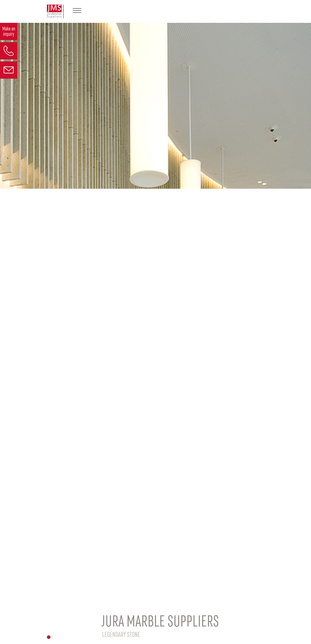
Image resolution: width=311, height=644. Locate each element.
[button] (49, 637)
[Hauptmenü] (77, 11)
